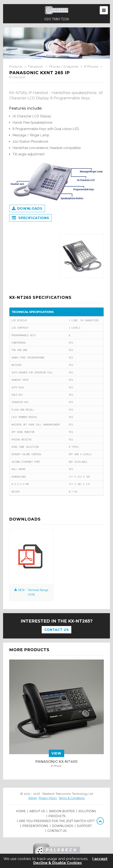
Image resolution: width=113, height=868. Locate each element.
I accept (100, 859)
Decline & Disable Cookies (58, 863)
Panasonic (36, 67)
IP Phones (91, 67)
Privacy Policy (48, 798)
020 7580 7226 (57, 19)
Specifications (30, 218)
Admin (33, 798)
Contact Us (56, 630)
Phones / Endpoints (64, 67)
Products (16, 67)
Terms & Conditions (72, 798)
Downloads (27, 209)
